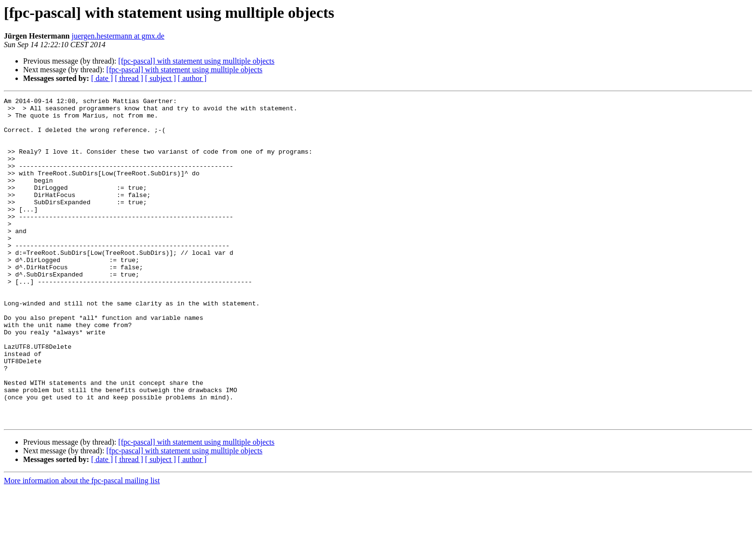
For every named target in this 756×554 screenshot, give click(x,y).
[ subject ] (161, 78)
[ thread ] (129, 78)
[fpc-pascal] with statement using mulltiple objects (196, 61)
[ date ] (102, 78)
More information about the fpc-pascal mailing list (82, 546)
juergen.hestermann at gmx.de (118, 36)
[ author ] (192, 78)
